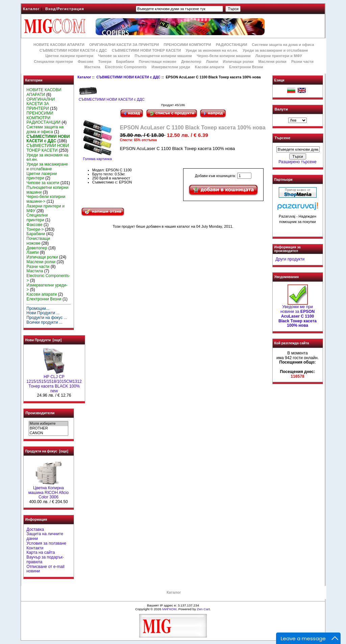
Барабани (125, 61)
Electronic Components (126, 67)
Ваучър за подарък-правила (45, 560)
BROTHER (48, 428)
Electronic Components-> (48, 278)
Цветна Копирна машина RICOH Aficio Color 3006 (49, 491)
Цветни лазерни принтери (69, 56)
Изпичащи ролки (238, 61)
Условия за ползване (46, 543)
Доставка (35, 529)
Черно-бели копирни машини (224, 56)
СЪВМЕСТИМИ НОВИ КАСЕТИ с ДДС (128, 77)
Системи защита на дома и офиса (283, 45)
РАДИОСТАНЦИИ (231, 45)
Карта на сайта (41, 552)
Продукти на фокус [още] (47, 451)
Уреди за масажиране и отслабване (275, 50)
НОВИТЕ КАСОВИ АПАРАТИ (59, 45)
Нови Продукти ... (43, 313)
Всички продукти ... (44, 322)
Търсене (282, 138)
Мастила (92, 67)
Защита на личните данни (45, 536)
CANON (48, 433)
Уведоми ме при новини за (298, 314)
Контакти (35, 548)
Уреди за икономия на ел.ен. (212, 50)
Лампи (212, 61)
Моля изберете (48, 424)
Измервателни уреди (171, 67)
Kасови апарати (210, 67)
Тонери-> (35, 229)
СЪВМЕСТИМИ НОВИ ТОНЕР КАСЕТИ (146, 50)
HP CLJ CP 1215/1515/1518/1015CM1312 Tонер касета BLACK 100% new (54, 382)
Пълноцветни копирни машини (163, 56)
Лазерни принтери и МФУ (279, 56)
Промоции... (38, 308)
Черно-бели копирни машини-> (46, 199)
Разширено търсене (297, 162)
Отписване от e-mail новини (45, 569)
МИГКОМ (169, 609)
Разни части (302, 61)
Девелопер (191, 61)
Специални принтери (53, 61)
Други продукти (290, 259)
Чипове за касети (114, 56)
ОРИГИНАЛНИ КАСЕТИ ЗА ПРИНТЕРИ (124, 45)
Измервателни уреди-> (47, 288)
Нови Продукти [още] (44, 340)
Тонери (105, 61)
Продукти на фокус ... (47, 318)
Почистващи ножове (158, 61)
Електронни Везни (246, 67)
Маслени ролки (272, 61)
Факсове (85, 61)
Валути (281, 109)
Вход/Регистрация (65, 9)
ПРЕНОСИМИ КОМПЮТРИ (187, 45)
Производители (40, 413)
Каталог (31, 9)
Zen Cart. (204, 609)
